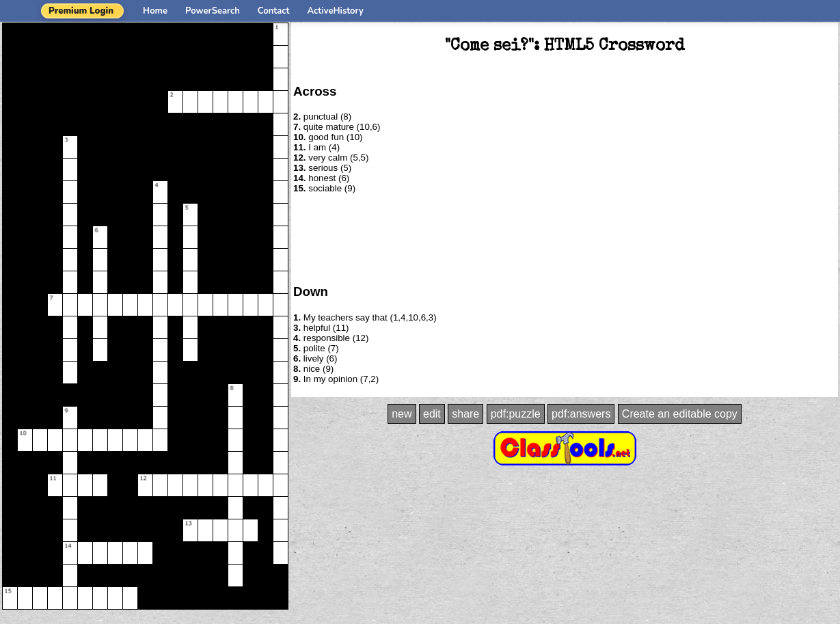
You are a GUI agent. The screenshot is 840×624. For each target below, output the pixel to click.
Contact (274, 11)
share (465, 414)
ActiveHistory (336, 11)
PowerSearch (213, 11)
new (402, 414)
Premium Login (81, 11)
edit (432, 414)
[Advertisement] (565, 238)
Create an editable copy (680, 414)
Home (155, 11)
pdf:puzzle (516, 414)
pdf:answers (581, 414)
